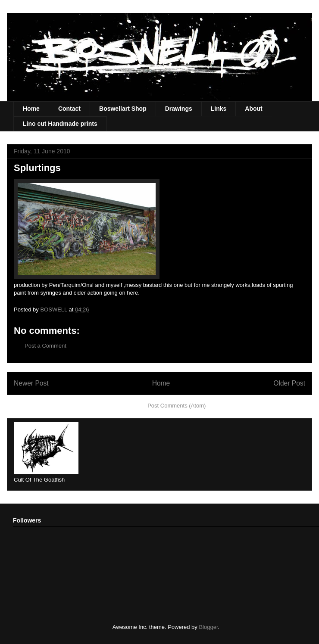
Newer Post (31, 383)
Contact (69, 109)
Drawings (179, 109)
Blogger (208, 627)
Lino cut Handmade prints (60, 124)
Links (219, 109)
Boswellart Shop (123, 109)
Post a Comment (45, 346)
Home (31, 109)
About (253, 109)
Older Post (289, 383)
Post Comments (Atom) (177, 406)
